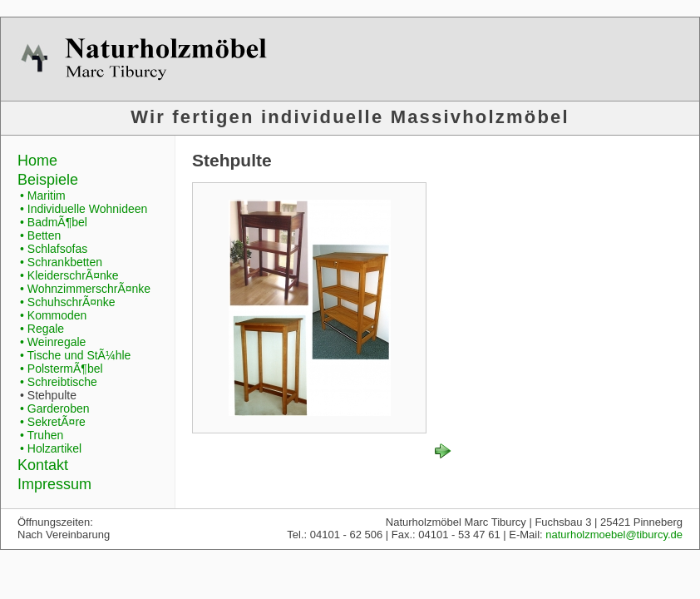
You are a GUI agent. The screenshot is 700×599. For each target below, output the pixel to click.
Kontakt (43, 465)
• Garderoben (55, 408)
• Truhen (42, 435)
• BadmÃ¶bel (54, 222)
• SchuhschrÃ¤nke (68, 302)
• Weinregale (53, 342)
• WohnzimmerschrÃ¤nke (85, 289)
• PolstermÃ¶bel (62, 369)
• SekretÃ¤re (53, 422)
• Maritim (43, 196)
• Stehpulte (48, 395)
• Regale (42, 329)
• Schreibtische (59, 382)
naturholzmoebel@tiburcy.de (614, 535)
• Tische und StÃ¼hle (75, 355)
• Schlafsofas (54, 249)
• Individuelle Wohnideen (84, 209)
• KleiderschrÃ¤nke (69, 275)
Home (37, 161)
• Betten (40, 235)
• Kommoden (53, 315)
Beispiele (48, 180)
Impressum (54, 484)
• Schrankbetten (61, 262)
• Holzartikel (51, 448)
